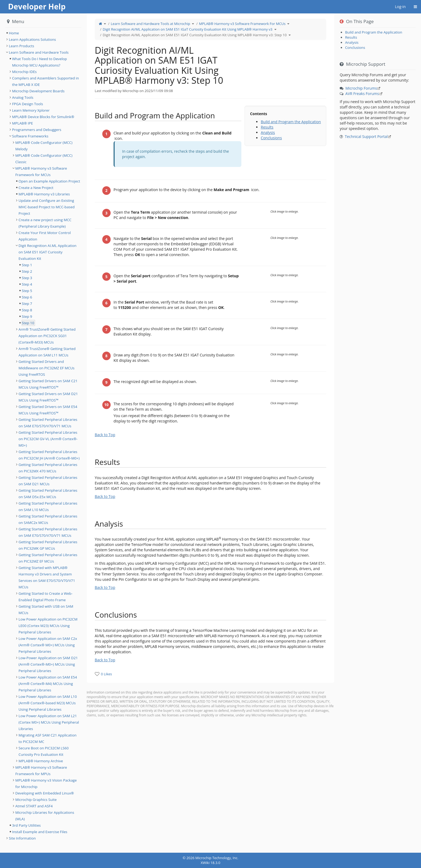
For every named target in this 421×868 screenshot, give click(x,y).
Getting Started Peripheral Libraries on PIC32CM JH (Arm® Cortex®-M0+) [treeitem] (49, 455)
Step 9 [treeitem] (27, 316)
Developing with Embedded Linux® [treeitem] (45, 793)
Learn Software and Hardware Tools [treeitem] (39, 52)
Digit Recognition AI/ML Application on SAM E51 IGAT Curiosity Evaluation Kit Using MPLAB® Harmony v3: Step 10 (195, 35)
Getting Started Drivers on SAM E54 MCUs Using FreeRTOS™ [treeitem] (48, 410)
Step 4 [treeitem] (27, 284)
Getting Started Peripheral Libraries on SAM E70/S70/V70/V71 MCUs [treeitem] (48, 423)
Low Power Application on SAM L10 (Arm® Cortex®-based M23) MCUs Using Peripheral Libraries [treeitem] (48, 703)
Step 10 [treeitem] (28, 323)
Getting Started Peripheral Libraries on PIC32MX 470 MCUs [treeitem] (48, 468)
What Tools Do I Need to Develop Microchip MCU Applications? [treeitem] (39, 62)
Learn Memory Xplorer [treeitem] (31, 110)
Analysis (268, 132)
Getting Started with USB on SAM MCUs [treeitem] (46, 610)
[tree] (43, 33)
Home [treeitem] (14, 33)
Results (267, 127)
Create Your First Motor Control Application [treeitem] (45, 236)
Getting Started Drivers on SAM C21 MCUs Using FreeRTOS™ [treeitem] (48, 384)
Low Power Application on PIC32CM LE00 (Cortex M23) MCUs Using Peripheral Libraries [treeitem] (48, 626)
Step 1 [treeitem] (27, 265)
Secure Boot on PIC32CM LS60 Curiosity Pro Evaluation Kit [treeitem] (44, 751)
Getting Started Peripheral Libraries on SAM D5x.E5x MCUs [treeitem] (48, 494)
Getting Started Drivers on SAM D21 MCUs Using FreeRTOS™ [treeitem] (48, 397)
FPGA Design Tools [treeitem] (28, 104)
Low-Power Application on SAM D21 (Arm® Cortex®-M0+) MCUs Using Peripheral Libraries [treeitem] (48, 664)
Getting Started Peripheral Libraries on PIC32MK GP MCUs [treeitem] (48, 545)
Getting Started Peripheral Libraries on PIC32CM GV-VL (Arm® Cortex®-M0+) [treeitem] (48, 439)
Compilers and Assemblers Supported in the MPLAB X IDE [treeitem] (46, 81)
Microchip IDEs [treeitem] (24, 72)
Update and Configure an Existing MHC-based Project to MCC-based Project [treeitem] (47, 207)
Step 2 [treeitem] (27, 271)
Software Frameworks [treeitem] (30, 136)
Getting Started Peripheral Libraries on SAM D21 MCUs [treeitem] (48, 481)
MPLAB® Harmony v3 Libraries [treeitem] (44, 194)
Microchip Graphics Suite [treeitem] (36, 800)
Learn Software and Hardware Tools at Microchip (151, 24)
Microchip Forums (361, 88)
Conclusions (271, 138)
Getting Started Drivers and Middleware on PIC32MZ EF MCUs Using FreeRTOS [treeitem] (46, 368)
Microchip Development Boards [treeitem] (38, 91)
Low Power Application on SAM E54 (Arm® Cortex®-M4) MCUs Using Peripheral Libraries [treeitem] (48, 684)
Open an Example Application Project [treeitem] (49, 181)
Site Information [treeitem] (22, 838)
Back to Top (105, 435)
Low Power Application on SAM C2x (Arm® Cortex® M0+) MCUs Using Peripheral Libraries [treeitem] (48, 645)
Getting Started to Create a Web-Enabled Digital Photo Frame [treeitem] (46, 597)
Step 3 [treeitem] (27, 278)
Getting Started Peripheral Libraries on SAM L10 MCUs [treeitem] (48, 506)
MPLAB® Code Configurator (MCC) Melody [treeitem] (44, 146)
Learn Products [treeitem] (21, 46)
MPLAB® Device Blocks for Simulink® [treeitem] (43, 117)
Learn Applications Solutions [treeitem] (32, 39)
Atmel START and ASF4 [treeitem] (34, 806)
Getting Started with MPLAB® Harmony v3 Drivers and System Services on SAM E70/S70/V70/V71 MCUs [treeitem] (47, 577)
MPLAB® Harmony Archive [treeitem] (41, 761)
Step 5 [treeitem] (27, 291)
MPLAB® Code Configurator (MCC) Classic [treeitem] (44, 159)
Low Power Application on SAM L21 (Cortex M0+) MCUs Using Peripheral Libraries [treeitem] (49, 722)
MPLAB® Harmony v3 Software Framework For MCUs (242, 24)
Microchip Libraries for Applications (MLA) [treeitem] (45, 816)
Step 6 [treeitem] (27, 297)
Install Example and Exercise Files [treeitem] (40, 832)
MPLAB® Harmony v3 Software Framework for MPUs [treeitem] (41, 771)
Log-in (400, 7)
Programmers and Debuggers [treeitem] (37, 130)
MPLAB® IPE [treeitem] (23, 123)
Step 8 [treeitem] (27, 310)
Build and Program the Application (291, 122)
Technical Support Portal (366, 136)
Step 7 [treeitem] (27, 304)
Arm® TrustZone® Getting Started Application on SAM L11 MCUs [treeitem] (47, 352)
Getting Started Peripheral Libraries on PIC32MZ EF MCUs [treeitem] (48, 558)
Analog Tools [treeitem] (23, 97)
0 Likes (106, 674)
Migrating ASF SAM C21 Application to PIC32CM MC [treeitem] (48, 738)
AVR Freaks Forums (362, 94)
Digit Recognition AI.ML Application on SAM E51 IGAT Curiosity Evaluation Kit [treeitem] (48, 252)
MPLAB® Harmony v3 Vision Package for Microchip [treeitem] (46, 783)
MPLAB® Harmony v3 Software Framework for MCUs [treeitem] (41, 172)
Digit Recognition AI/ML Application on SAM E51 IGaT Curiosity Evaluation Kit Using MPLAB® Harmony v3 (188, 29)
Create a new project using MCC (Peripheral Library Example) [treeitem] (45, 223)
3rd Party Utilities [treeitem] (26, 825)
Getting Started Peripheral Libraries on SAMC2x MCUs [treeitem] (48, 519)
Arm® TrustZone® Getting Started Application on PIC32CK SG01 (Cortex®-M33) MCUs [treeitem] (47, 336)
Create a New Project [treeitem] (36, 188)
